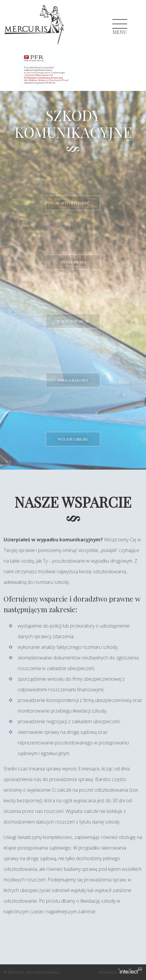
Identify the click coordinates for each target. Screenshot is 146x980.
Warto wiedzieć (73, 203)
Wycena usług (73, 439)
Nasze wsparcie (73, 321)
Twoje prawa (73, 262)
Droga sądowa (73, 380)
